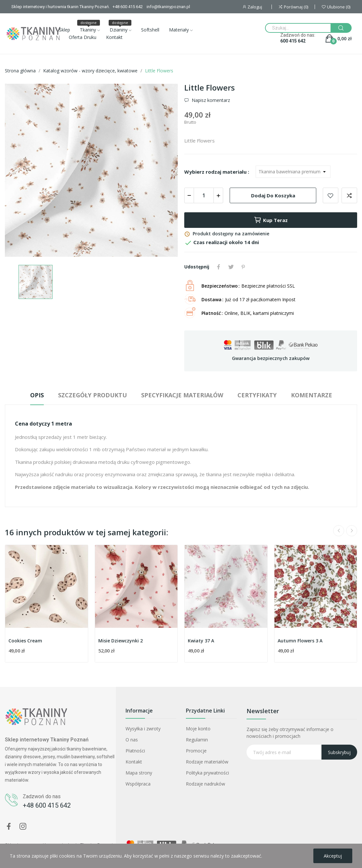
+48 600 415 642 (47, 805)
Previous (339, 531)
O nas (132, 740)
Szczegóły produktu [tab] (92, 395)
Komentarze (312, 395)
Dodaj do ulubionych (331, 195)
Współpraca (138, 784)
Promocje (196, 751)
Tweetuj (231, 267)
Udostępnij (219, 267)
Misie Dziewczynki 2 (121, 641)
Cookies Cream (25, 641)
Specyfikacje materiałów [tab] (182, 395)
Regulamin (197, 740)
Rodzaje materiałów (207, 762)
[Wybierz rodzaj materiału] (293, 172)
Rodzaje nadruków (205, 784)
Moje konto (198, 729)
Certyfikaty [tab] (257, 395)
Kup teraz (271, 220)
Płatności (135, 751)
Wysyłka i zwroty (143, 729)
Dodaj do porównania (349, 195)
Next (352, 531)
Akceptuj (333, 856)
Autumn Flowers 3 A (300, 641)
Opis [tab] (37, 395)
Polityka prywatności (207, 773)
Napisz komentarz (210, 100)
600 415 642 (293, 41)
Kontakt (134, 762)
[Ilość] (204, 195)
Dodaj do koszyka (273, 195)
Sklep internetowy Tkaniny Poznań (47, 740)
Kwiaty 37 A (201, 641)
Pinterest (243, 267)
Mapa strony (139, 773)
